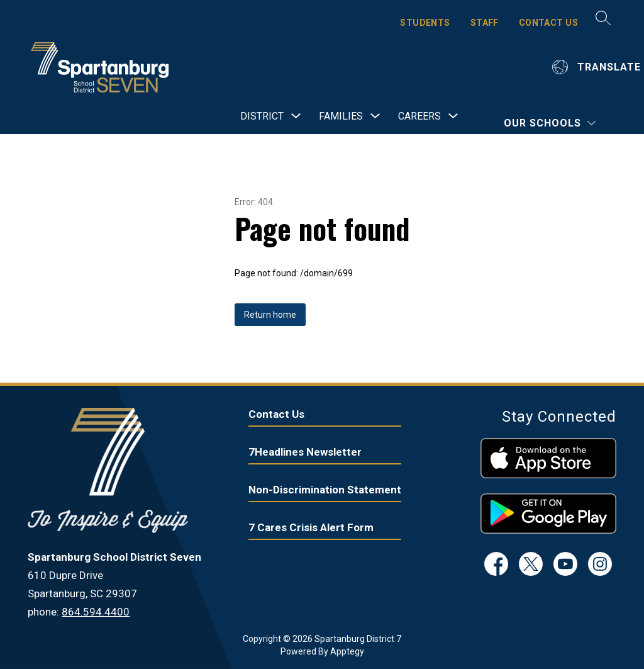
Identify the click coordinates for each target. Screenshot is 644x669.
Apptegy (347, 651)
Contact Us (276, 414)
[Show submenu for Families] (341, 116)
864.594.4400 (96, 612)
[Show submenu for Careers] (419, 116)
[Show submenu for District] (262, 116)
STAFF (485, 23)
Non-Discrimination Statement (325, 490)
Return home (270, 315)
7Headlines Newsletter (305, 452)
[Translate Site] (598, 67)
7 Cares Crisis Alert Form (311, 527)
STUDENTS (425, 23)
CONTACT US (548, 23)
